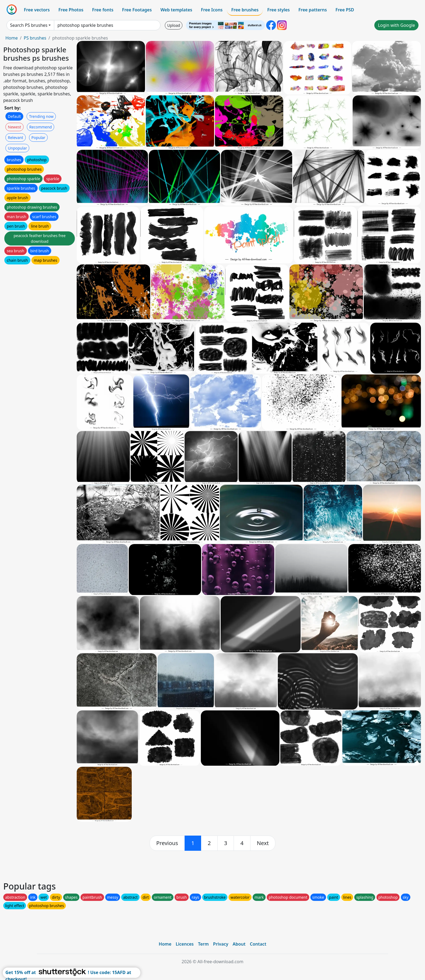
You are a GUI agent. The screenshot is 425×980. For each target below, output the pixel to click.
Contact (258, 944)
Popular (38, 138)
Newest (15, 127)
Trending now (41, 116)
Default (14, 116)
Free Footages (137, 10)
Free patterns (313, 10)
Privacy (221, 944)
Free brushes (245, 10)
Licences (185, 944)
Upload (174, 25)
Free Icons (212, 10)
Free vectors (37, 10)
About (239, 944)
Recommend (41, 127)
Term (203, 944)
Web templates (176, 10)
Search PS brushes (29, 25)
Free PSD (345, 10)
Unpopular (17, 148)
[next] (263, 843)
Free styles (278, 10)
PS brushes (35, 38)
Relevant (16, 138)
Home (12, 38)
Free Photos (71, 10)
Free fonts (103, 10)
